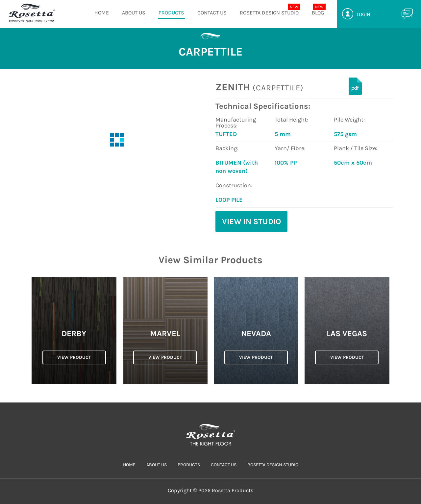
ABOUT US (134, 13)
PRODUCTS (171, 13)
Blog (318, 13)
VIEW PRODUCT (74, 357)
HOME (102, 13)
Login (363, 14)
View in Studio (251, 221)
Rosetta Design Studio (269, 13)
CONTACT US (212, 13)
